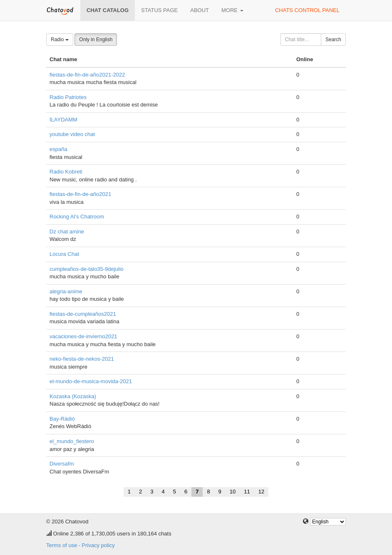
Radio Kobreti (66, 172)
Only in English (96, 40)
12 (261, 492)
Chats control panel (307, 10)
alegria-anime (66, 291)
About (200, 10)
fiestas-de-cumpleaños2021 (83, 314)
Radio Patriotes (68, 97)
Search (333, 40)
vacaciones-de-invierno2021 (83, 336)
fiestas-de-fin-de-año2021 (80, 194)
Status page (159, 10)
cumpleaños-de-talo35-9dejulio (87, 269)
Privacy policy (98, 545)
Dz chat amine (67, 232)
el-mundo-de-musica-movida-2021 (91, 381)
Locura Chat (64, 254)
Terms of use (62, 545)
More (232, 10)
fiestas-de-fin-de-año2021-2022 (87, 75)
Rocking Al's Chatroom (77, 217)
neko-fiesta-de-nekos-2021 (82, 359)
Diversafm (62, 464)
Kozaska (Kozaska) (73, 396)
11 (247, 492)
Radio (60, 40)
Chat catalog (108, 10)
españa (58, 149)
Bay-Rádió (62, 419)
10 (233, 492)
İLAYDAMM (63, 120)
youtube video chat (72, 134)
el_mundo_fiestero (72, 441)
